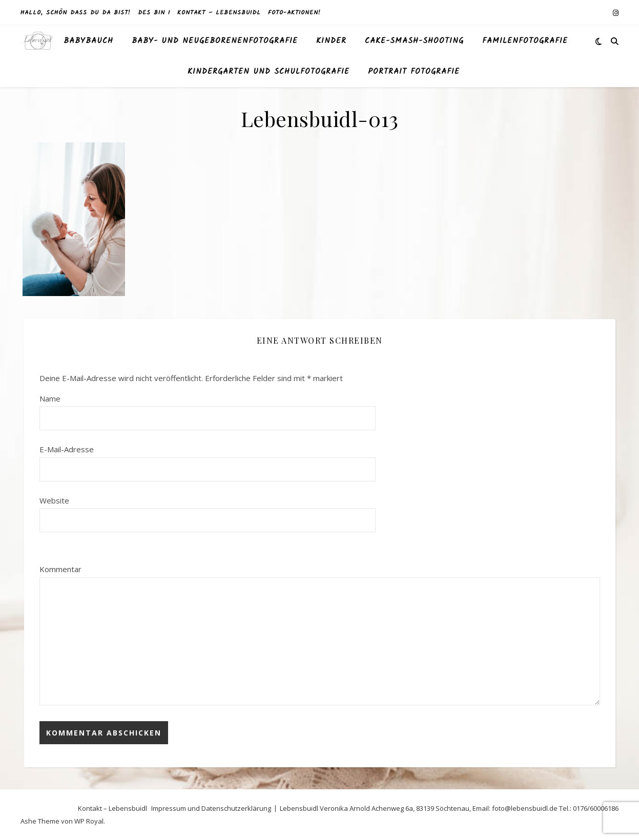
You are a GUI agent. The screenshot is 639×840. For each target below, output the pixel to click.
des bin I (154, 13)
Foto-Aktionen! (294, 13)
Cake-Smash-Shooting (414, 41)
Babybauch (88, 41)
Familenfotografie (525, 41)
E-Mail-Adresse (67, 449)
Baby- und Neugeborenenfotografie (215, 41)
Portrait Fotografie (414, 72)
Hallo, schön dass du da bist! (76, 13)
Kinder (331, 41)
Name (50, 398)
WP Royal (89, 821)
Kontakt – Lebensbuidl (219, 13)
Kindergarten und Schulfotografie (269, 72)
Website (54, 500)
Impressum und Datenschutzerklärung (211, 808)
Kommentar (60, 569)
